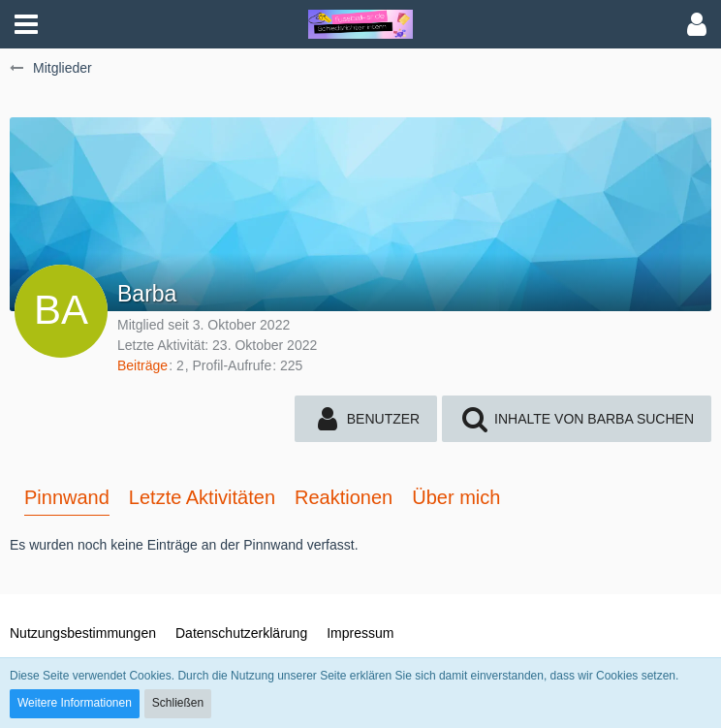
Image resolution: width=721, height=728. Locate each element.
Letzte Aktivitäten (202, 497)
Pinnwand (67, 497)
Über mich (456, 497)
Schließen (178, 703)
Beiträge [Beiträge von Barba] (142, 365)
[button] (26, 24)
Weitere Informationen (75, 703)
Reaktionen (344, 497)
